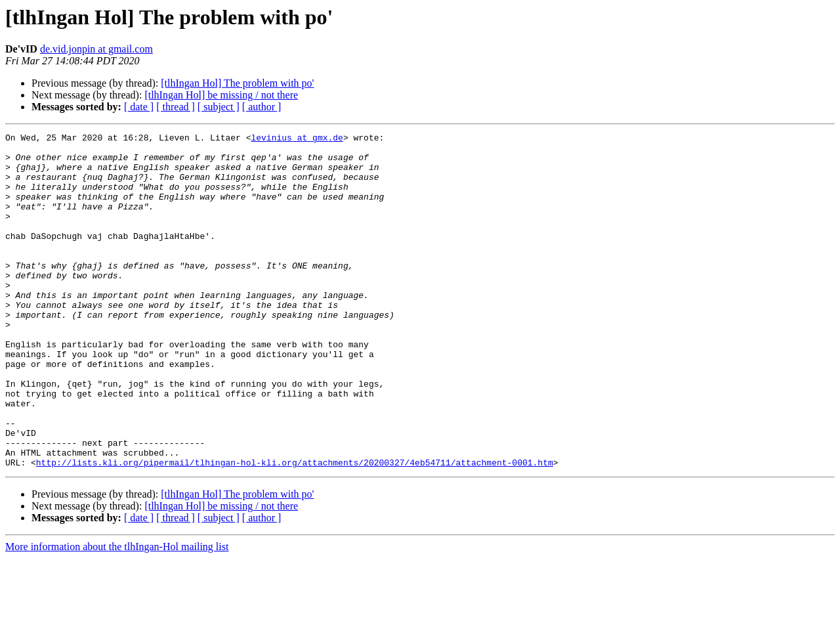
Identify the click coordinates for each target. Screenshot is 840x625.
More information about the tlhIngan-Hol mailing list (117, 614)
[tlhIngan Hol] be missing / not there (221, 95)
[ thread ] (176, 107)
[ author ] (262, 107)
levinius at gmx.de (297, 139)
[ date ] (139, 107)
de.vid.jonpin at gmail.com (96, 49)
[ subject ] (219, 107)
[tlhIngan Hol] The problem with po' (237, 83)
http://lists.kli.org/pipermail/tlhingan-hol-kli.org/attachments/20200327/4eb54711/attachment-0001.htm (295, 529)
